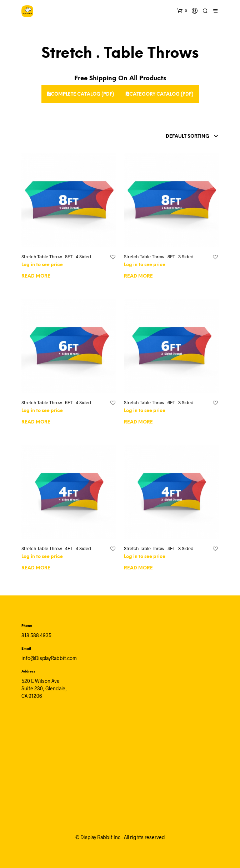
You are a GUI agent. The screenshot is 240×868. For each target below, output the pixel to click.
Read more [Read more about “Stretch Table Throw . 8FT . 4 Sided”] (36, 276)
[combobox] (177, 137)
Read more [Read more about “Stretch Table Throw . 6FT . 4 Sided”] (36, 422)
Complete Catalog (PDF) (81, 94)
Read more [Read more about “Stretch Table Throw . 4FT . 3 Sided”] (138, 568)
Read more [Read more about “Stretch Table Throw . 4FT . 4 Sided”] (36, 568)
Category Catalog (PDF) (159, 94)
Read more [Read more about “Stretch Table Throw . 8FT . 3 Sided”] (138, 276)
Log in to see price (42, 265)
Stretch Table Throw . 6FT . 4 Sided (56, 402)
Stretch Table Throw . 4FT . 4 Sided (56, 548)
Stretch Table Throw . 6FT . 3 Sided (159, 402)
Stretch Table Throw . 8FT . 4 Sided (56, 257)
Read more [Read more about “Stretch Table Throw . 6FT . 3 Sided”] (138, 422)
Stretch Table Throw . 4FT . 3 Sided (159, 548)
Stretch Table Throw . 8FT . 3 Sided (159, 257)
